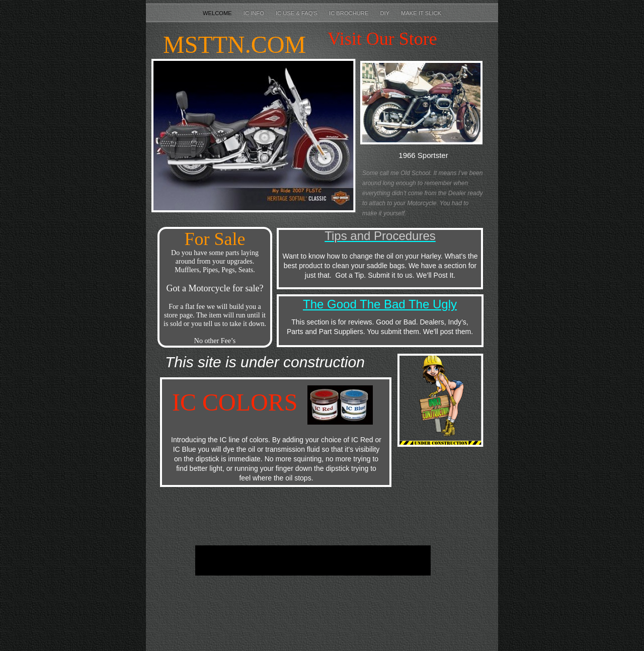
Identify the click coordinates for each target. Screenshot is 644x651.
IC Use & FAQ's (297, 13)
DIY (386, 13)
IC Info (255, 13)
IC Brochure (349, 13)
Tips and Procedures (380, 236)
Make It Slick (421, 13)
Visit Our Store (382, 39)
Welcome (218, 13)
